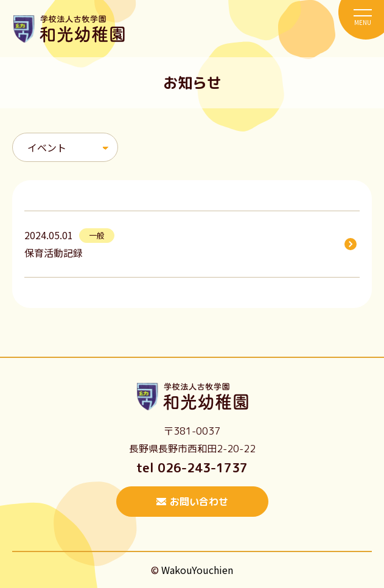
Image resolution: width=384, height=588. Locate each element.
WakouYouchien (197, 570)
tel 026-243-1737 (192, 467)
